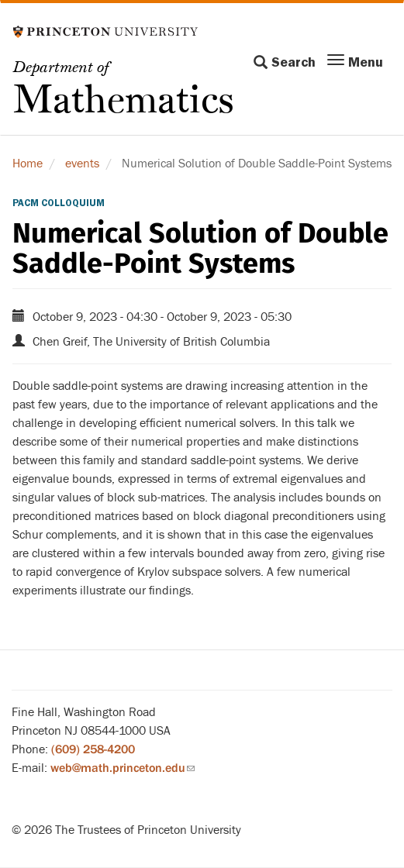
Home (28, 164)
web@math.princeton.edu (123, 768)
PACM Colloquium (59, 203)
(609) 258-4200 (93, 749)
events (82, 164)
